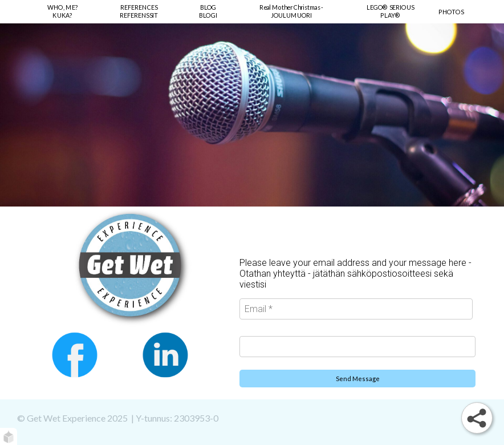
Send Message (358, 379)
